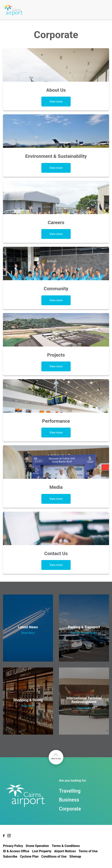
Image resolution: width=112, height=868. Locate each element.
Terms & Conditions (66, 846)
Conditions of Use (54, 856)
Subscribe (10, 856)
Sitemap (75, 856)
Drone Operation (37, 846)
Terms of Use (88, 851)
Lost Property (42, 851)
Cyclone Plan (29, 856)
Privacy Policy (13, 846)
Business (69, 800)
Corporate (70, 809)
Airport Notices (65, 851)
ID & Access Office (16, 851)
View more (56, 102)
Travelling (70, 791)
